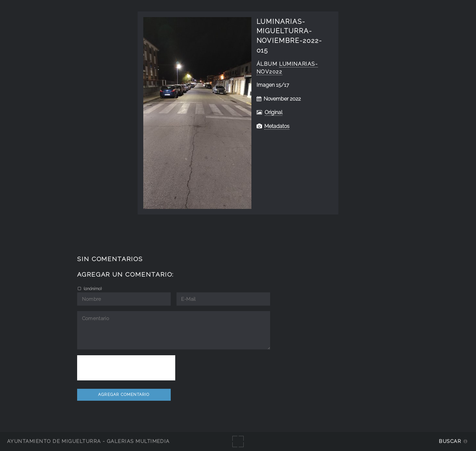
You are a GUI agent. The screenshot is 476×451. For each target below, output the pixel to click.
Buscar (450, 441)
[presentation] (126, 368)
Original (273, 112)
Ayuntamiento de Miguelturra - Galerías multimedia (88, 441)
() (92, 289)
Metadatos (277, 126)
